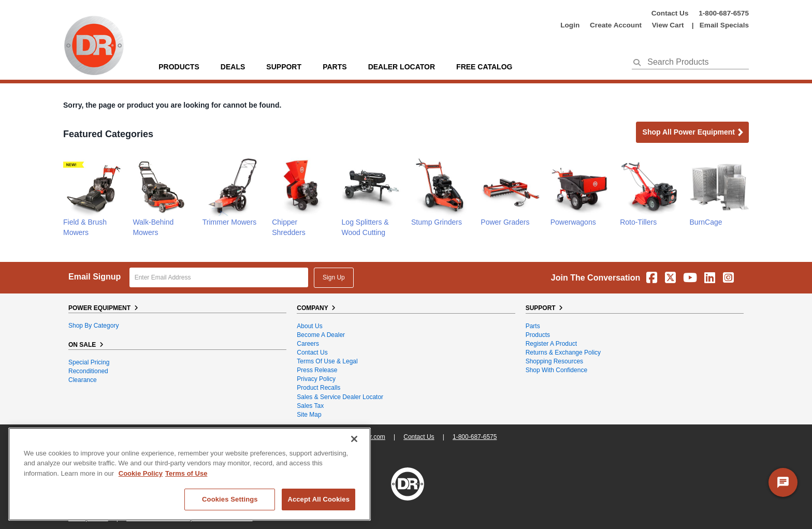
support (284, 67)
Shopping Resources (554, 361)
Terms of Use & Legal (327, 361)
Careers (308, 344)
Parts (533, 326)
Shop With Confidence (556, 370)
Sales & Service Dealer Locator (340, 397)
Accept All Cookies (318, 499)
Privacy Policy (316, 379)
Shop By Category (93, 326)
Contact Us (670, 13)
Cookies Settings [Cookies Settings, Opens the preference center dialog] (230, 499)
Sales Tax (310, 406)
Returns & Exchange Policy (563, 352)
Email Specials (724, 25)
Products (179, 67)
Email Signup (95, 277)
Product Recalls (318, 388)
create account (616, 25)
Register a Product (551, 344)
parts (335, 67)
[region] (190, 474)
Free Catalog (484, 67)
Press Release (317, 370)
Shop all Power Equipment (693, 133)
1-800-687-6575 (724, 13)
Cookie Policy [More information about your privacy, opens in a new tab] (141, 473)
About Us (309, 326)
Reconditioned (88, 371)
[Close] (354, 439)
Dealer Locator (402, 67)
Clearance (83, 380)
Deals (233, 67)
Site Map (309, 415)
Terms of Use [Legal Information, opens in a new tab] (186, 473)
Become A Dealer (321, 335)
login (570, 25)
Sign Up (334, 277)
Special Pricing (89, 362)
